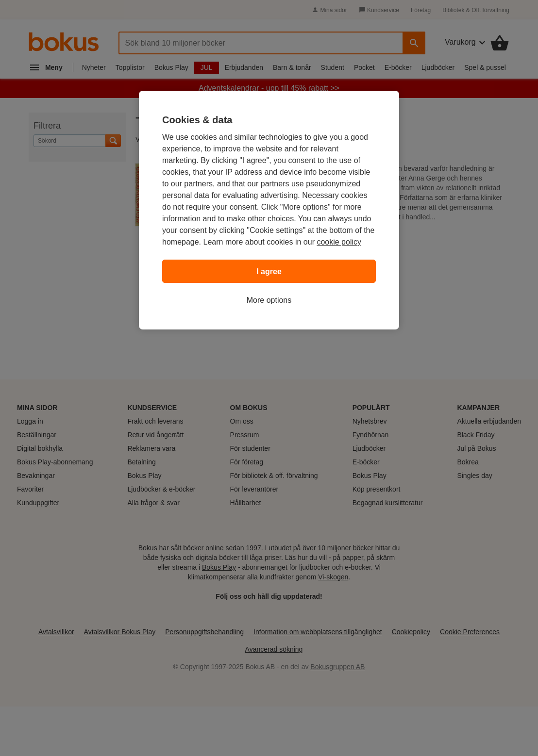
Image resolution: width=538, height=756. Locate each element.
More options (269, 300)
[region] (269, 210)
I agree (269, 271)
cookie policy (339, 242)
